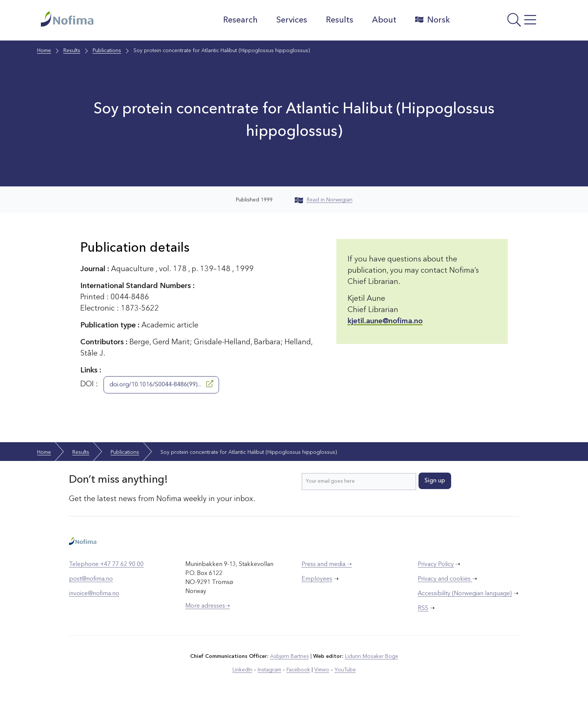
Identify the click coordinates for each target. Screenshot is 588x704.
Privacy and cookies (445, 579)
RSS (423, 608)
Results (340, 20)
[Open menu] (502, 22)
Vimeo (322, 670)
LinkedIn (242, 670)
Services (292, 20)
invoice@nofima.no (94, 594)
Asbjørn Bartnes (289, 656)
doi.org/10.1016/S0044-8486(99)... (161, 384)
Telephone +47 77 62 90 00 (106, 564)
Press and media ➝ (327, 564)
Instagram (269, 670)
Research (240, 20)
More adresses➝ (208, 606)
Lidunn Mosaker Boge (372, 656)
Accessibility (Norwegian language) (465, 594)
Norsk (433, 20)
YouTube (345, 670)
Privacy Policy (436, 564)
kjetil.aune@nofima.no (385, 321)
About (384, 20)
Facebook (298, 670)
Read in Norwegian (324, 200)
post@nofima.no (91, 579)
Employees (317, 579)
